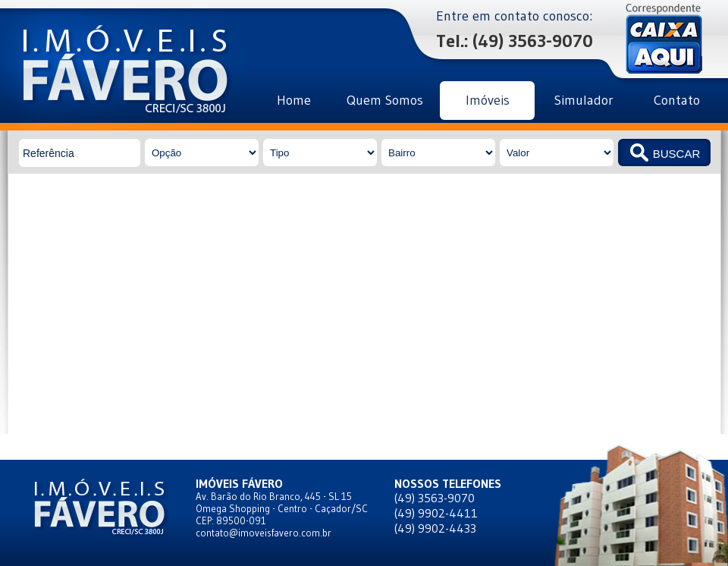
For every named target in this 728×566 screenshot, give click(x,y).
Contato (677, 100)
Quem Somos (385, 100)
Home (294, 100)
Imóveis (488, 100)
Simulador (584, 100)
